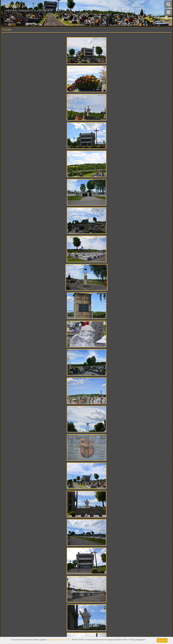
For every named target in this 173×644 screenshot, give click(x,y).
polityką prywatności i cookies (59, 640)
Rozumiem (162, 640)
